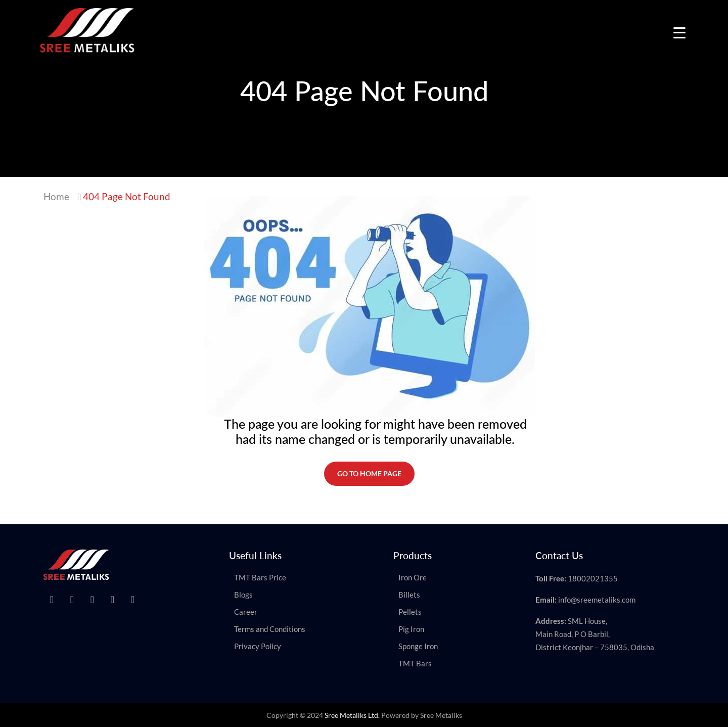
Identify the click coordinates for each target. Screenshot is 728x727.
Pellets (410, 612)
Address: (551, 621)
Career (246, 612)
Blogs (243, 595)
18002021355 (593, 578)
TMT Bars (415, 663)
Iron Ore (413, 577)
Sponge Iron (418, 646)
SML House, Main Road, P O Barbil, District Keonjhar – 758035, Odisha (595, 634)
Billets (409, 595)
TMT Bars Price (260, 577)
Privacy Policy (258, 646)
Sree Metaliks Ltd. (352, 715)
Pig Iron (411, 629)
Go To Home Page (369, 473)
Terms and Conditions (270, 629)
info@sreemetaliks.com (597, 600)
